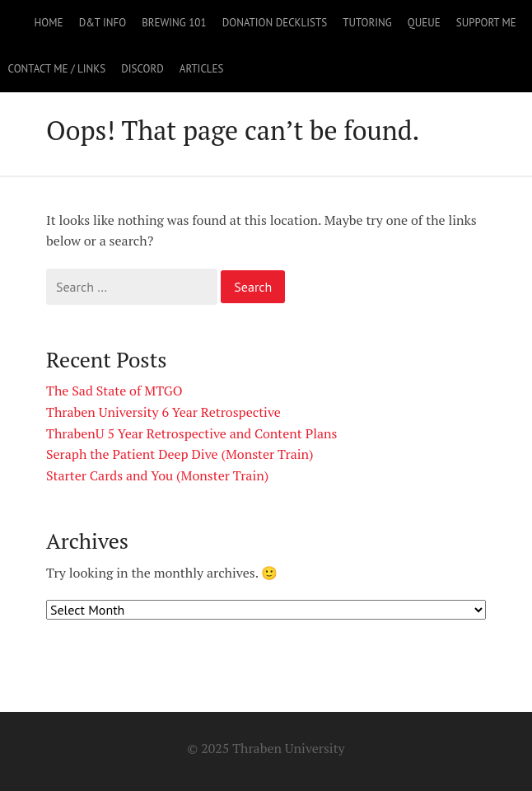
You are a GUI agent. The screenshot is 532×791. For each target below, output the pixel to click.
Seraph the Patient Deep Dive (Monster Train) (180, 454)
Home (49, 23)
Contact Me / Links (57, 69)
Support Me (486, 23)
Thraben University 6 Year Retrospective (163, 412)
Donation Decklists (275, 23)
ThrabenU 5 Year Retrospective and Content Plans (192, 433)
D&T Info (103, 23)
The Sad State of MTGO (114, 391)
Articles (202, 69)
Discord (142, 69)
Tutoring (367, 23)
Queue (424, 23)
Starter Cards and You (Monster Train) (157, 475)
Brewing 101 (174, 23)
